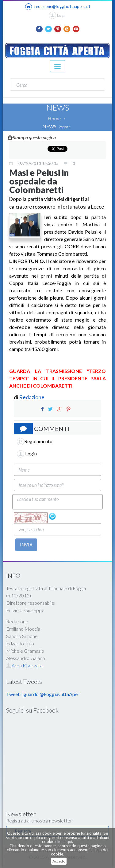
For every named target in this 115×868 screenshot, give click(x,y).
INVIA (26, 545)
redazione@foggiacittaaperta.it (58, 7)
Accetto (59, 861)
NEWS (49, 126)
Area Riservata (24, 665)
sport (65, 127)
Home (54, 118)
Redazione (32, 397)
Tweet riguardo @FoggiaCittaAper (43, 694)
